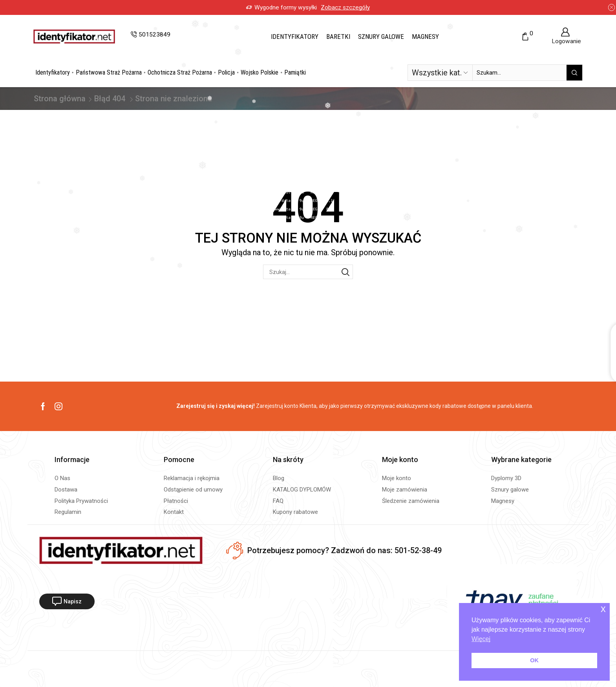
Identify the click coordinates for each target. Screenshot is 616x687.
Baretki (338, 37)
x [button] (603, 609)
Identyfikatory (295, 37)
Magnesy (425, 37)
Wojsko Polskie (260, 72)
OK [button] (534, 660)
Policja (226, 72)
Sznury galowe (381, 37)
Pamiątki (295, 72)
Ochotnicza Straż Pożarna (180, 72)
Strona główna (60, 99)
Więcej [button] (481, 639)
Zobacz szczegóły (345, 7)
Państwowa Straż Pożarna (109, 72)
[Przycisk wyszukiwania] (574, 73)
